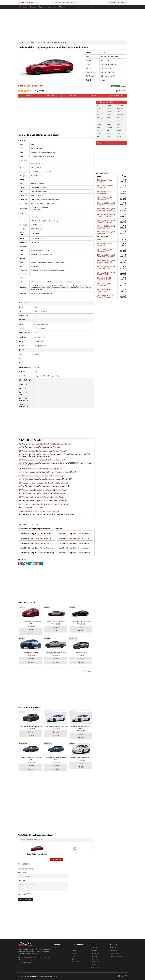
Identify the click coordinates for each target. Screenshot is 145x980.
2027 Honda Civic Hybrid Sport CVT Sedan (106, 273)
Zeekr (108, 137)
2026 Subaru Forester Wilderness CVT (105, 198)
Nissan (109, 108)
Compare (33, 7)
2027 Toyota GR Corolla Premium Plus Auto (105, 296)
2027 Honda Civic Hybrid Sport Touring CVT (106, 227)
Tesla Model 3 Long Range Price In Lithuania (74, 548)
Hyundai (120, 108)
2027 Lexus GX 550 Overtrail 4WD (104, 285)
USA (73, 948)
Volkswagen (100, 118)
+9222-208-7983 (26, 963)
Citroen (99, 134)
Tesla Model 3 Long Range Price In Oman (35, 543)
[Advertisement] (72, 25)
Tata (98, 140)
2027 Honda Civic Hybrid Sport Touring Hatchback (106, 204)
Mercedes (120, 115)
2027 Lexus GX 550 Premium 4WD (104, 290)
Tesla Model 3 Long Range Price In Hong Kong (37, 553)
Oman (74, 950)
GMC (119, 112)
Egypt (74, 956)
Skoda (109, 130)
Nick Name (22, 873)
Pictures (29, 96)
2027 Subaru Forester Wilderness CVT (105, 192)
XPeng (119, 137)
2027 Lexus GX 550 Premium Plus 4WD (104, 279)
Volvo (98, 121)
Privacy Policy (114, 953)
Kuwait (74, 953)
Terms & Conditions (116, 956)
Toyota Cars (95, 950)
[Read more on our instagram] (126, 976)
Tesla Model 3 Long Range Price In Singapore (37, 548)
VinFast (109, 121)
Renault (99, 124)
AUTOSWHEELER (28, 2)
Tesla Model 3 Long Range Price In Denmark (74, 534)
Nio (98, 130)
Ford (98, 105)
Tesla (33, 42)
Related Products (116, 96)
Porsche (120, 121)
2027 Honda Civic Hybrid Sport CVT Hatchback (106, 215)
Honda (98, 108)
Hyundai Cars (95, 962)
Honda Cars (95, 956)
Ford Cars (94, 948)
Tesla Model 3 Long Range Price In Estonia (74, 538)
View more (87, 671)
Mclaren (99, 127)
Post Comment (25, 900)
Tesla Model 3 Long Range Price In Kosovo (36, 534)
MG (118, 127)
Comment (22, 881)
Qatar (74, 959)
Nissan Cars (95, 959)
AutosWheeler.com (37, 976)
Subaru (109, 112)
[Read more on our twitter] (123, 976)
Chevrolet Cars (96, 953)
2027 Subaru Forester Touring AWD (105, 181)
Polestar (120, 130)
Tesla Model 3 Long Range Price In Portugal (74, 553)
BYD (118, 124)
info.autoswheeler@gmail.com (30, 960)
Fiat (98, 137)
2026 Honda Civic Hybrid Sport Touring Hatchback (106, 210)
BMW (108, 118)
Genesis (109, 127)
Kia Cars (94, 965)
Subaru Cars (95, 967)
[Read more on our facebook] (119, 976)
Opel (118, 140)
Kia (98, 112)
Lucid (119, 134)
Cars (27, 42)
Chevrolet (120, 105)
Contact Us (113, 950)
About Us (113, 948)
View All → (100, 143)
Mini (108, 140)
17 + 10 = (25, 894)
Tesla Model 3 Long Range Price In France (35, 538)
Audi (118, 118)
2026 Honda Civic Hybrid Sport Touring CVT (106, 233)
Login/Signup (122, 3)
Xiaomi (109, 134)
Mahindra (110, 124)
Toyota (109, 105)
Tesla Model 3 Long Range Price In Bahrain (74, 543)
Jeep (98, 115)
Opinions (94, 96)
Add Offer (51, 96)
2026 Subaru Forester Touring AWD (105, 187)
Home (21, 42)
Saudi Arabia (76, 962)
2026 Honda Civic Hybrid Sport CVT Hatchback (106, 221)
